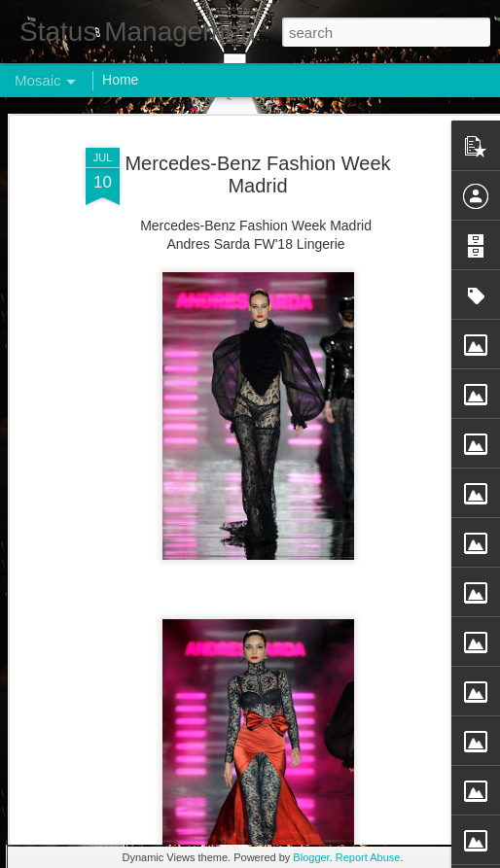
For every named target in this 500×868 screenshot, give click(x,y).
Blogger (311, 857)
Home (120, 80)
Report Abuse (368, 857)
